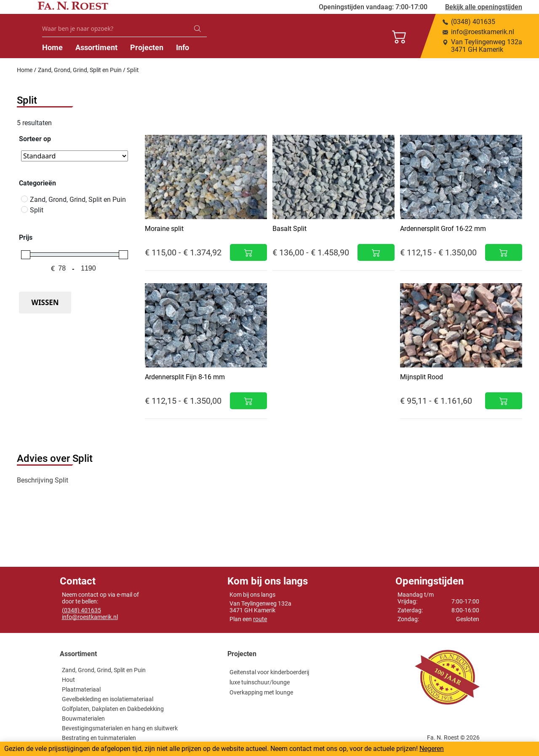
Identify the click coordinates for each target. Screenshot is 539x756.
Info (280, 47)
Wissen (45, 302)
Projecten (244, 47)
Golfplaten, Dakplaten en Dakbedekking (113, 709)
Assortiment (194, 47)
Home (150, 47)
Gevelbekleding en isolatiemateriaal (108, 699)
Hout (68, 680)
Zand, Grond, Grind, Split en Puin (80, 70)
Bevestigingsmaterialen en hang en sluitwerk (120, 728)
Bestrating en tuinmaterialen (99, 738)
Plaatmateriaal (81, 689)
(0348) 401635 (81, 610)
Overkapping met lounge (261, 692)
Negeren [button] (432, 749)
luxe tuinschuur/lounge (260, 682)
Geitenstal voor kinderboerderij (269, 672)
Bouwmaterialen (83, 718)
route (260, 619)
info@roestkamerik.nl (90, 617)
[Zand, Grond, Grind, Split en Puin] (24, 199)
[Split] (24, 209)
